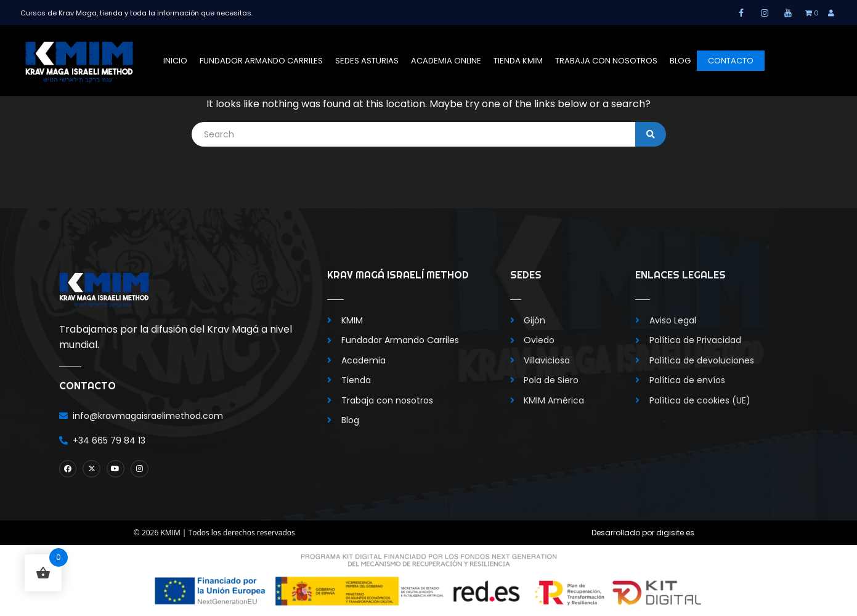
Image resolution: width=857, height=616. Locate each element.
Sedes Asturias (367, 61)
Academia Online (446, 61)
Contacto (731, 61)
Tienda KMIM (518, 61)
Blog (680, 61)
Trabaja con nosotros (606, 61)
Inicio (175, 61)
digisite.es (675, 533)
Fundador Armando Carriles (261, 61)
